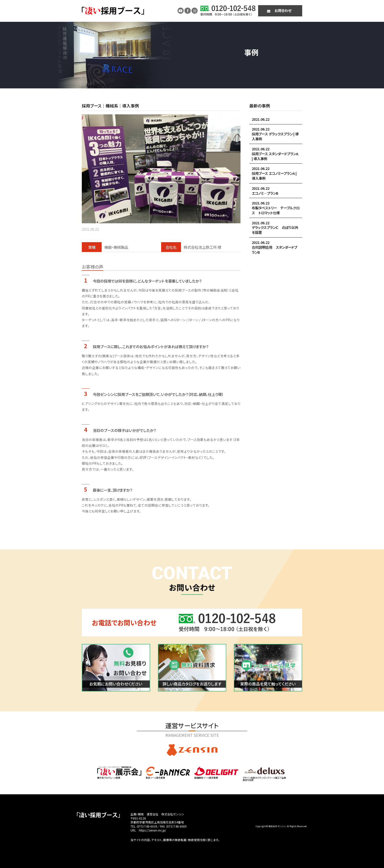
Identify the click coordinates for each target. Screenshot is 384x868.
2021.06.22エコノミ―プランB (265, 191)
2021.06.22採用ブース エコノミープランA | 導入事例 (274, 173)
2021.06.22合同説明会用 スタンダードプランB (275, 247)
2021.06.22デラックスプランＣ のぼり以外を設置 (275, 228)
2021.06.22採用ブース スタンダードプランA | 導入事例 (275, 154)
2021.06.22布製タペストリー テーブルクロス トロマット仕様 (276, 208)
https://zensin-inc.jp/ (153, 830)
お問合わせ (283, 10)
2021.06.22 (261, 119)
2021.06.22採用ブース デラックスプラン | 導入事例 (275, 134)
